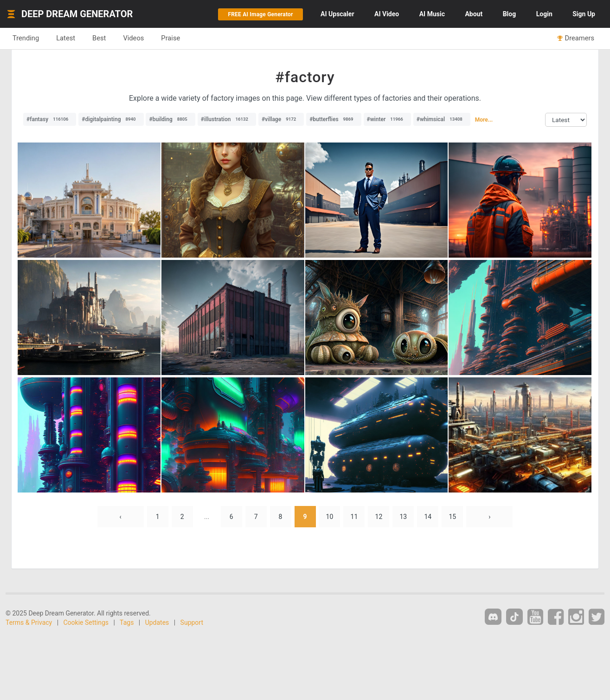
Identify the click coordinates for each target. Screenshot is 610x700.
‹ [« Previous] (121, 517)
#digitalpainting (111, 119)
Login (544, 14)
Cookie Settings (86, 622)
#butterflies (334, 119)
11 (354, 517)
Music (432, 14)
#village (281, 119)
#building (170, 119)
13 (404, 517)
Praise (170, 38)
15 (452, 517)
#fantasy (50, 119)
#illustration (227, 119)
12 (379, 517)
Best (99, 38)
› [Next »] (489, 517)
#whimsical (442, 119)
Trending (26, 38)
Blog (510, 14)
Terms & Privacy (29, 622)
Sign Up (584, 14)
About (474, 14)
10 (330, 517)
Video (387, 14)
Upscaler (337, 14)
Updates (157, 622)
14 (428, 517)
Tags (127, 622)
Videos (133, 38)
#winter (387, 119)
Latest (66, 38)
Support (192, 622)
